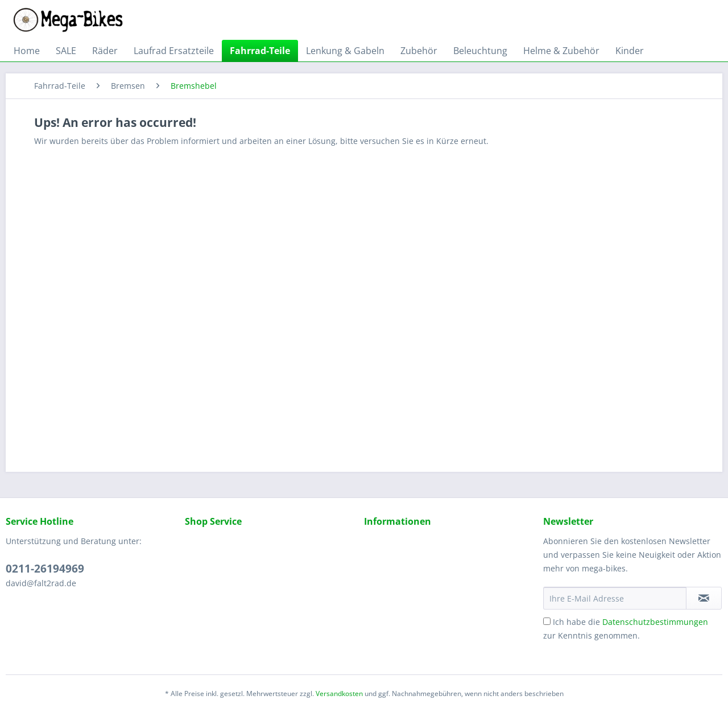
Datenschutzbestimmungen (655, 622)
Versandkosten (339, 694)
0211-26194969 (45, 569)
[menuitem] (27, 51)
